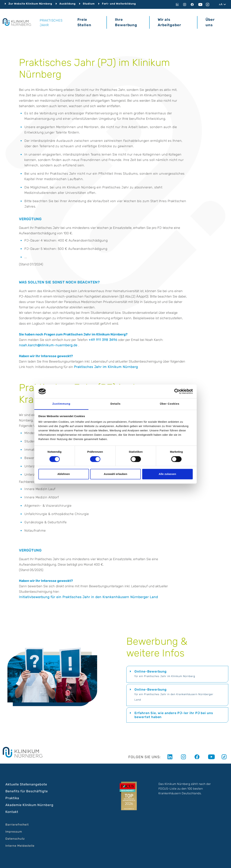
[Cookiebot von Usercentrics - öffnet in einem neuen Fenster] (177, 391)
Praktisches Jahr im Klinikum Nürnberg (106, 367)
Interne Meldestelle (20, 846)
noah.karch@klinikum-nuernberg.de (48, 345)
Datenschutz (15, 839)
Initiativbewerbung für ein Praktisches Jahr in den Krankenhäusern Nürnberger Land (88, 597)
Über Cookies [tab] (170, 404)
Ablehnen (64, 474)
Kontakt (12, 812)
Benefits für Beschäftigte (27, 791)
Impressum (14, 832)
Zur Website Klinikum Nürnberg (30, 4)
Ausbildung (67, 4)
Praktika (12, 798)
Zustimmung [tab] (61, 404)
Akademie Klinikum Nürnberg (29, 805)
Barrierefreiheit (17, 825)
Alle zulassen (167, 474)
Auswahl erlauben (115, 474)
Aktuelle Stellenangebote (26, 784)
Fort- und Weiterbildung (119, 4)
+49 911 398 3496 (103, 340)
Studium (89, 4)
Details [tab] (115, 404)
